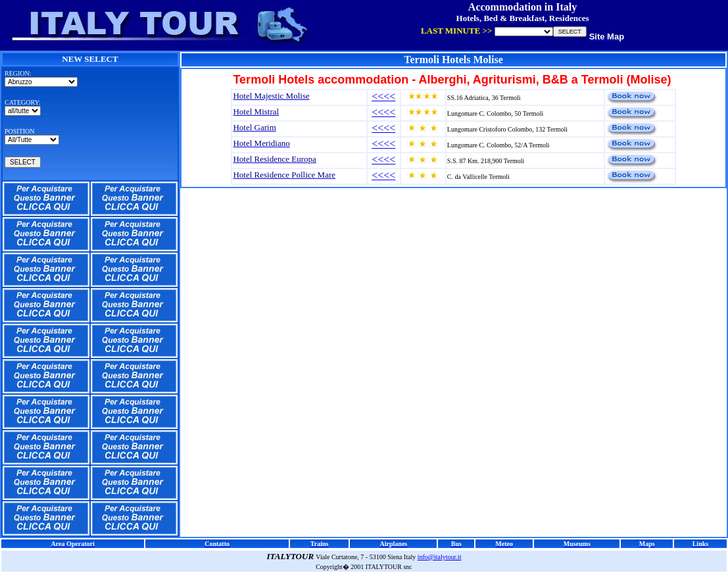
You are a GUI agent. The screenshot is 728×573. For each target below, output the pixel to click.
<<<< (383, 96)
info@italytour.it (440, 557)
